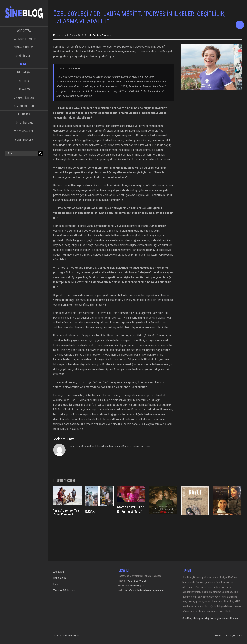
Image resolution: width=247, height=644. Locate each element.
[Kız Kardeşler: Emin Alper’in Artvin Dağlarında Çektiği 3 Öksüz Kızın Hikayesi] (227, 506)
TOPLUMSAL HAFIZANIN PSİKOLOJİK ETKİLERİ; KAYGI (192, 538)
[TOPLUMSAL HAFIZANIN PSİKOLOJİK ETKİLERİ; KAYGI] (195, 506)
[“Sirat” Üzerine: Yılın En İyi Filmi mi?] (67, 495)
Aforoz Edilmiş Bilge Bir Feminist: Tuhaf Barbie (131, 512)
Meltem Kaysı (60, 35)
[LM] (212, 67)
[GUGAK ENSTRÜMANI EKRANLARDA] (99, 496)
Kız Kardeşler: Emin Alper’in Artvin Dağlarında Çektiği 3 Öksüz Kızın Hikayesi (227, 539)
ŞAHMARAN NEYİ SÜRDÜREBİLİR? (161, 522)
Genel (88, 35)
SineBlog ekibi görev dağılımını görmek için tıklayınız (211, 618)
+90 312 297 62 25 (136, 581)
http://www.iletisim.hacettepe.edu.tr (144, 590)
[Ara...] (22, 153)
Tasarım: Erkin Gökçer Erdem (228, 635)
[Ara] (40, 153)
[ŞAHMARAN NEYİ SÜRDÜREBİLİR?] (163, 500)
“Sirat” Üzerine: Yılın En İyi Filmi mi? (66, 513)
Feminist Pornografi (103, 35)
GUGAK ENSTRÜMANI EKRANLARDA (95, 516)
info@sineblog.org (135, 586)
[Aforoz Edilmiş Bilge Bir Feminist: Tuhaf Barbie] (131, 494)
